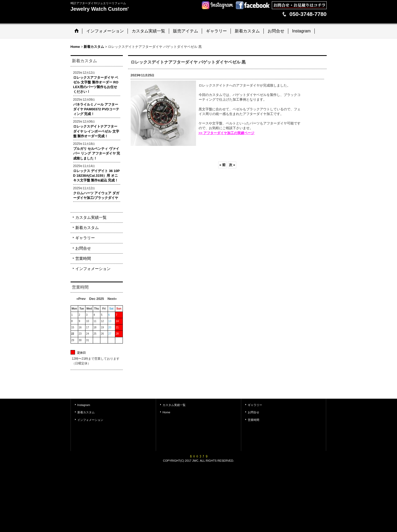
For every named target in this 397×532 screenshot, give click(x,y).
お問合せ (83, 248)
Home (166, 412)
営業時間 (83, 258)
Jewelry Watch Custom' (100, 9)
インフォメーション (93, 269)
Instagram (84, 405)
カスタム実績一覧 (91, 217)
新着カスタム (87, 228)
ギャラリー (85, 238)
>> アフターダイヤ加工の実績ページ (227, 133)
